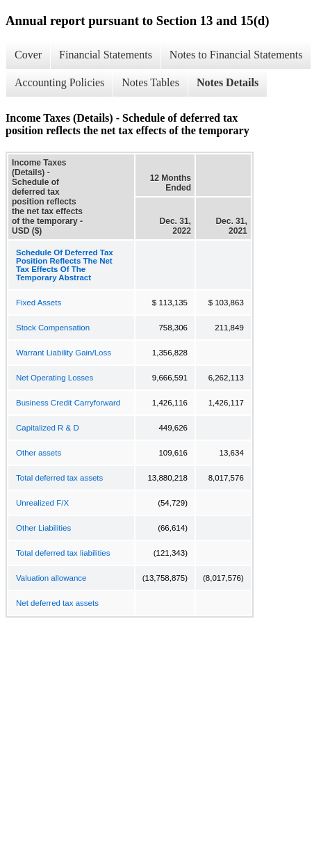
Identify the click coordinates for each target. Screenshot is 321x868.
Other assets (39, 453)
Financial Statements (106, 55)
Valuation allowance (51, 578)
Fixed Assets (39, 303)
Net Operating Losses (55, 378)
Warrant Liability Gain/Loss (64, 353)
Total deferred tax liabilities (63, 553)
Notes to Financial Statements (236, 55)
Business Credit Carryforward (68, 403)
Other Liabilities (43, 528)
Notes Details (228, 82)
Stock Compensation (53, 328)
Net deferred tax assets (57, 603)
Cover (28, 55)
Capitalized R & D (48, 428)
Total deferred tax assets (59, 478)
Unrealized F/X (42, 503)
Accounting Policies (59, 82)
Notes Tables (150, 82)
